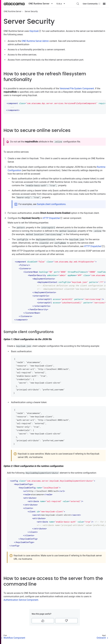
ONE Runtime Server (13, 11)
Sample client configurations (51, 204)
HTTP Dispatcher (51, 218)
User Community (92, 4)
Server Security (31, 11)
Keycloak (34, 31)
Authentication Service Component (21, 600)
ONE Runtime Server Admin (35, 41)
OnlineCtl (101, 638)
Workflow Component (14, 638)
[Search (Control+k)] (78, 4)
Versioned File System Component (77, 88)
